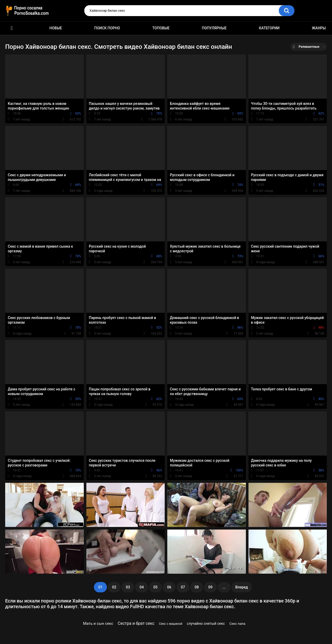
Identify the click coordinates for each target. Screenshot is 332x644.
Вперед (241, 587)
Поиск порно (107, 28)
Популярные (214, 28)
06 (169, 587)
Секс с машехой (171, 624)
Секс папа (237, 624)
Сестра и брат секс (136, 623)
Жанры (319, 28)
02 (114, 587)
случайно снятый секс (206, 623)
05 (155, 587)
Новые (56, 28)
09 (210, 587)
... (224, 587)
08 (197, 587)
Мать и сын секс (98, 623)
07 (183, 587)
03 (128, 587)
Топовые (161, 28)
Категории (269, 28)
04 (142, 587)
